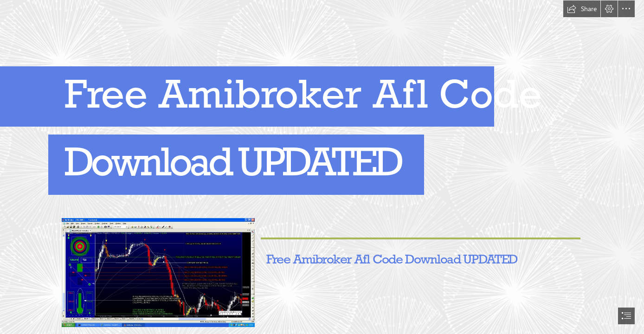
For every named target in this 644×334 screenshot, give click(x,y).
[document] (322, 167)
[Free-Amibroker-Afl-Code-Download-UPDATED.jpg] (158, 272)
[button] (582, 9)
